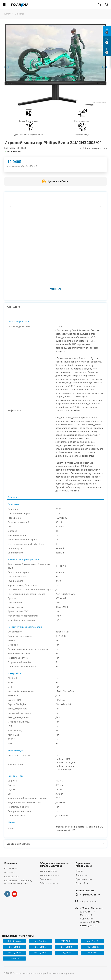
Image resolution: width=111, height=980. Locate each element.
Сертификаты (11, 876)
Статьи (79, 871)
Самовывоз (46, 879)
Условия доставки (49, 875)
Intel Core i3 (93, 941)
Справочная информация (84, 865)
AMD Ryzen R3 (93, 947)
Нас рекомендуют (82, 121)
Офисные (15, 958)
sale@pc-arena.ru (89, 901)
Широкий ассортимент (29, 121)
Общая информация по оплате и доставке (54, 865)
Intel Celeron (14, 941)
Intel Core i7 (41, 947)
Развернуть (55, 289)
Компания (11, 863)
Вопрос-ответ (83, 875)
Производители (84, 879)
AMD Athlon (66, 941)
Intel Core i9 (67, 947)
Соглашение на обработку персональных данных (18, 882)
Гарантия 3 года (82, 135)
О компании (11, 868)
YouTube (14, 894)
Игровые (93, 953)
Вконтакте (7, 894)
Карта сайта (82, 883)
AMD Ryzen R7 (41, 953)
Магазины (10, 872)
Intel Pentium (40, 941)
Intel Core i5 (15, 947)
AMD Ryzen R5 (15, 953)
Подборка (66, 953)
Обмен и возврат (49, 883)
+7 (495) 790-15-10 (90, 895)
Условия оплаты (48, 871)
